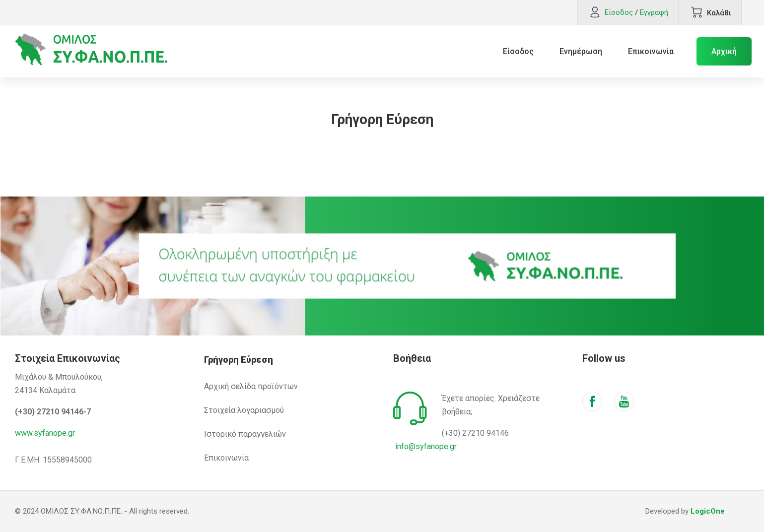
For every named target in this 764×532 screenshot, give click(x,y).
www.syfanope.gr (45, 433)
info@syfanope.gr (426, 446)
